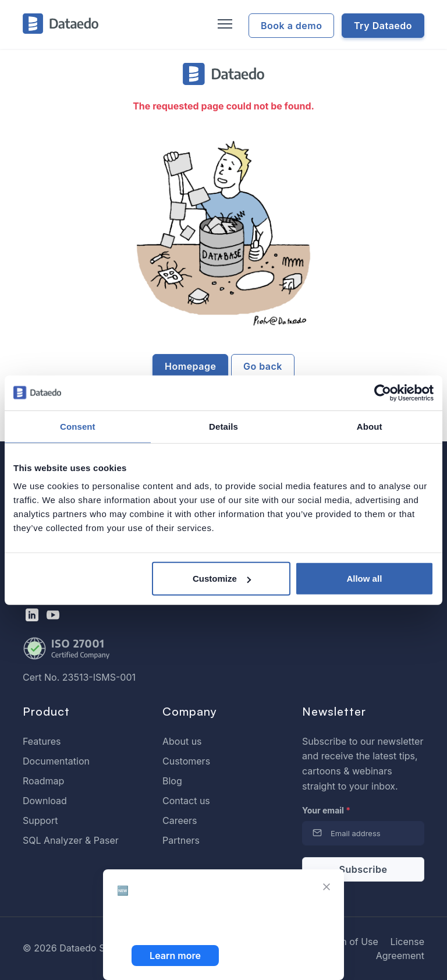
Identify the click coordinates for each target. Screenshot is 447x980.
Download (45, 801)
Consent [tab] (78, 426)
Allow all (364, 579)
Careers (180, 820)
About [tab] (370, 426)
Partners (181, 840)
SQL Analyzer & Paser (71, 840)
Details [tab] (223, 426)
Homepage (190, 366)
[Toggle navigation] (223, 24)
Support (40, 820)
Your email (326, 810)
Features (42, 741)
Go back (263, 366)
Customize (222, 579)
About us (182, 741)
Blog (172, 781)
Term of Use (351, 942)
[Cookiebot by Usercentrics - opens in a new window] (383, 392)
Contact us (186, 801)
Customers (186, 761)
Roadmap (43, 781)
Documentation (56, 761)
